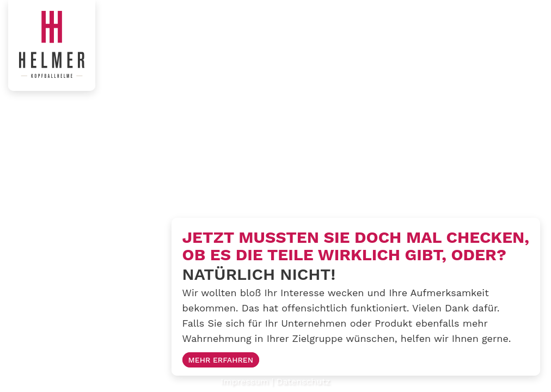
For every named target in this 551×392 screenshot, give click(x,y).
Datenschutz (304, 381)
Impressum (245, 381)
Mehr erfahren (221, 360)
